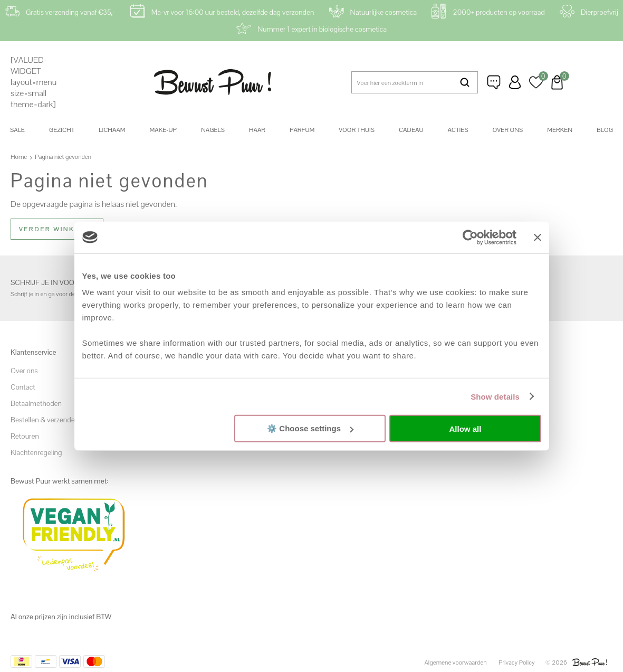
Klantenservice (494, 82)
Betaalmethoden (36, 403)
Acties (458, 130)
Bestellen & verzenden (45, 420)
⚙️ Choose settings (310, 428)
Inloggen (515, 82)
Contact (23, 387)
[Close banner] (538, 237)
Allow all (466, 428)
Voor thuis (357, 130)
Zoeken (464, 82)
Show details (495, 396)
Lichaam (112, 130)
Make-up (163, 130)
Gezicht (62, 130)
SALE (17, 130)
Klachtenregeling (36, 452)
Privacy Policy (517, 662)
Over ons (508, 130)
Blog (605, 130)
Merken (560, 130)
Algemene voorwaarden (456, 662)
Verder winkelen (57, 229)
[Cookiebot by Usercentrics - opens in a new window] (470, 237)
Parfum (302, 130)
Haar (257, 130)
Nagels (213, 130)
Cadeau (411, 130)
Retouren (25, 436)
